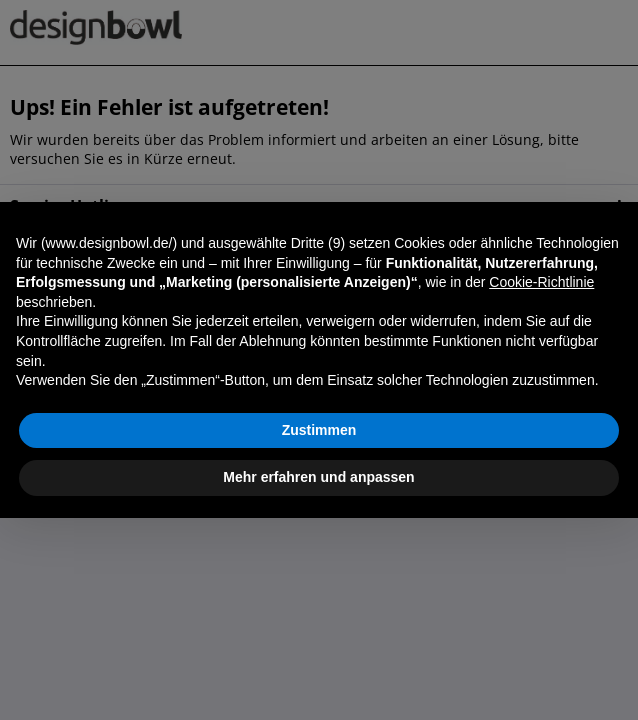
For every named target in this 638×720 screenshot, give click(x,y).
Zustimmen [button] (319, 430)
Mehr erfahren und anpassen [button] (318, 477)
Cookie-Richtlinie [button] (541, 282)
